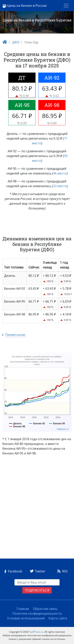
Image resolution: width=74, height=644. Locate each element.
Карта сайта (58, 618)
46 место (60, 173)
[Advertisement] (37, 509)
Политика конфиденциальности (37, 613)
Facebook (12, 571)
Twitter (37, 571)
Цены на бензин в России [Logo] (24, 6)
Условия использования (26, 618)
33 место (60, 186)
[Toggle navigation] (66, 6)
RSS (62, 571)
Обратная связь (45, 609)
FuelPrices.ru (36, 632)
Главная (23, 609)
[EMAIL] (37, 582)
